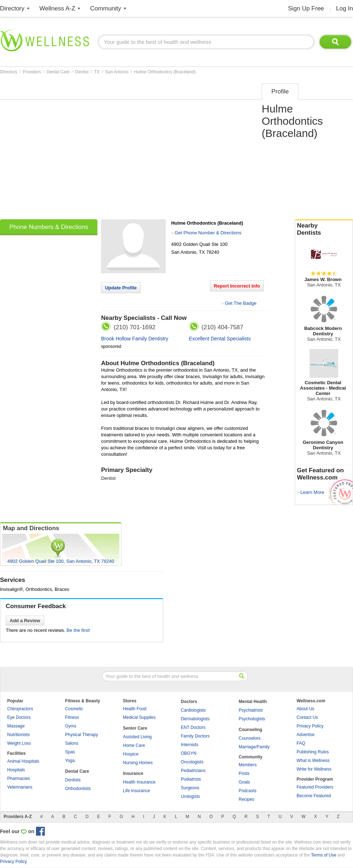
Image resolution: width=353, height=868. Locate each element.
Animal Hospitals (23, 761)
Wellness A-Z (58, 8)
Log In (345, 8)
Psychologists (252, 719)
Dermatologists (195, 719)
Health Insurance (139, 782)
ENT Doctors (193, 727)
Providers (32, 72)
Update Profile (121, 288)
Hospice (131, 754)
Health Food (135, 709)
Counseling (250, 730)
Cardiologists (193, 710)
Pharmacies (19, 779)
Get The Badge (241, 303)
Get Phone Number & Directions (208, 233)
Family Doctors (195, 736)
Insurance (133, 773)
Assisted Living (137, 737)
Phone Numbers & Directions (49, 227)
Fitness (72, 717)
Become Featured (314, 796)
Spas (70, 752)
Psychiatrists (251, 710)
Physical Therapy (82, 735)
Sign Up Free (306, 8)
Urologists (190, 796)
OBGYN (189, 753)
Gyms (71, 726)
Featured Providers (315, 787)
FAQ (301, 743)
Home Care (134, 745)
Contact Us (307, 717)
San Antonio (118, 72)
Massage (16, 726)
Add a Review (25, 621)
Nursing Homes (138, 763)
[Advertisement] (69, 149)
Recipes (246, 799)
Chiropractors (20, 709)
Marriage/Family (254, 747)
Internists (190, 745)
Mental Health (253, 702)
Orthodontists (78, 789)
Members (248, 765)
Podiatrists (191, 779)
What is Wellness (313, 761)
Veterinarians (20, 787)
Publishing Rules (313, 752)
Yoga (70, 761)
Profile (280, 91)
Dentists (73, 780)
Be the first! (78, 630)
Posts (244, 773)
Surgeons (190, 788)
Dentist (82, 72)
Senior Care (135, 728)
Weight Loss (19, 743)
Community (106, 8)
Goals (244, 782)
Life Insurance (136, 791)
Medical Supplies (139, 717)
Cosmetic (74, 709)
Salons (72, 743)
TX (98, 72)
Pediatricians (193, 771)
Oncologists (192, 762)
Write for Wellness (314, 769)
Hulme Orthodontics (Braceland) (165, 72)
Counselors (250, 738)
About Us (305, 709)
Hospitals (16, 770)
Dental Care (59, 72)
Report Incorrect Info (237, 286)
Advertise (306, 735)
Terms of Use (324, 855)
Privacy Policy (310, 726)
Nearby (324, 229)
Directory (12, 8)
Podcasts (247, 791)
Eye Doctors (19, 717)
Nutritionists (19, 735)
